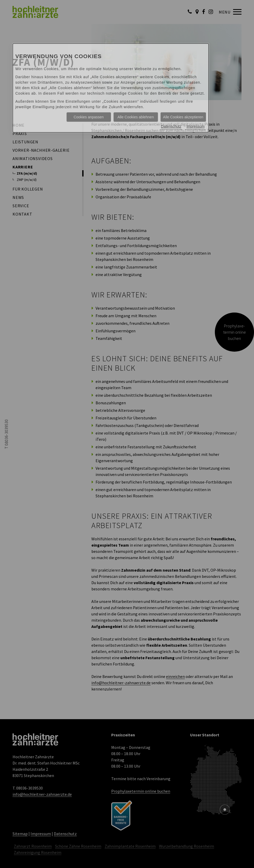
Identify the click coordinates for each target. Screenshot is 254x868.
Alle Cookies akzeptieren (183, 117)
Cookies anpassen (89, 117)
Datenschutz (171, 126)
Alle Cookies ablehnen (136, 117)
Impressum (195, 126)
